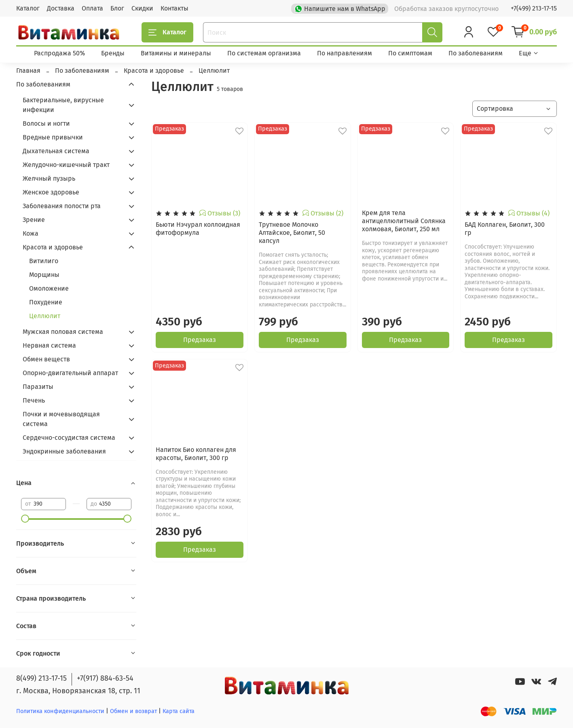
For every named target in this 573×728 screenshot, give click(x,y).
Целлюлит (45, 316)
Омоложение (49, 288)
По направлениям (345, 53)
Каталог (28, 8)
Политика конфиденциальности (60, 711)
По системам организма (264, 53)
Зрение (34, 220)
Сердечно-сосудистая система (69, 438)
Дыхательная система (56, 151)
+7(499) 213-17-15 (534, 8)
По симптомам (410, 53)
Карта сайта (179, 711)
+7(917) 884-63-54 (105, 678)
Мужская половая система (63, 332)
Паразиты (38, 387)
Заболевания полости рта (62, 206)
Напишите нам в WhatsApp (341, 8)
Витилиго (44, 261)
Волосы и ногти (46, 123)
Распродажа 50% (59, 53)
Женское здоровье (51, 192)
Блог (117, 8)
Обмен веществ (46, 359)
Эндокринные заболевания (64, 451)
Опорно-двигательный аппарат (70, 373)
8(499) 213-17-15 (41, 678)
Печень (34, 400)
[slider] (25, 519)
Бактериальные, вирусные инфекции (63, 105)
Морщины (44, 275)
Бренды (113, 53)
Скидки (142, 8)
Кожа (31, 233)
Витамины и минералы (176, 53)
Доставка (61, 8)
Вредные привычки (53, 137)
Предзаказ (200, 340)
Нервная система (49, 345)
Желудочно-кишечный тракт (66, 165)
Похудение (46, 302)
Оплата (92, 8)
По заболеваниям (476, 53)
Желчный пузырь (49, 178)
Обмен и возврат (134, 711)
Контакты (174, 8)
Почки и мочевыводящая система (61, 419)
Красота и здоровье (53, 247)
